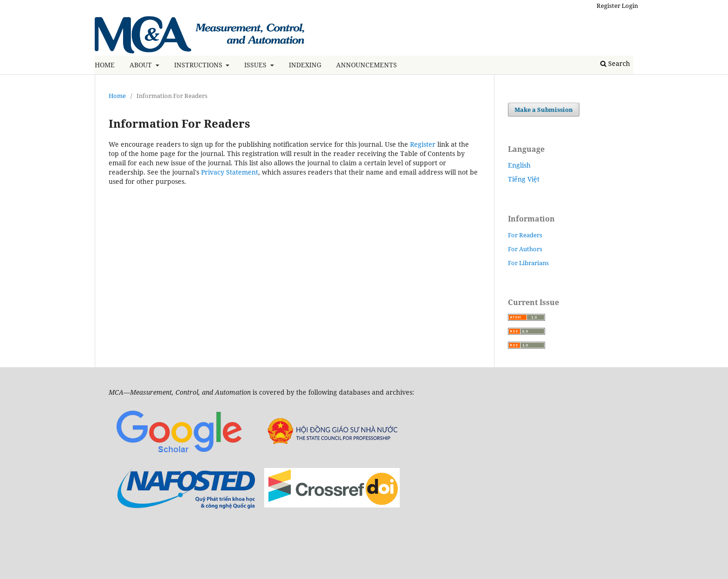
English (519, 165)
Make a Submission (544, 110)
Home (117, 96)
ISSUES (256, 65)
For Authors (525, 249)
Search (615, 63)
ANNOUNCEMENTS (367, 65)
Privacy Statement (230, 172)
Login (630, 6)
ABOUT (142, 65)
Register (608, 6)
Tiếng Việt (524, 179)
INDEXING (305, 65)
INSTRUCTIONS (199, 65)
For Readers (525, 235)
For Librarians (528, 263)
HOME (105, 65)
